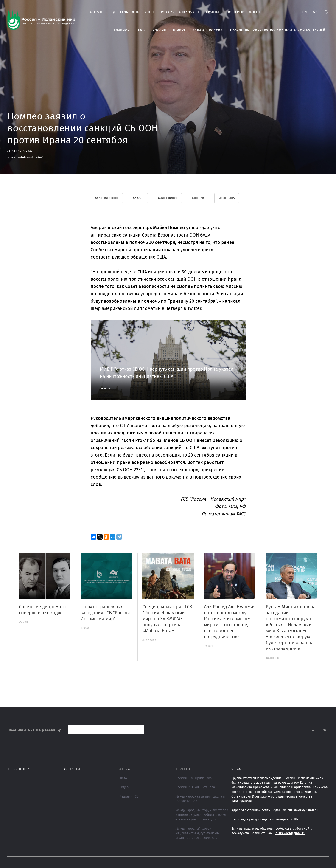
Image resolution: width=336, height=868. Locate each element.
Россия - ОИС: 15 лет (180, 12)
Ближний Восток (107, 198)
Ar (315, 12)
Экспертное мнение (244, 12)
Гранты (213, 12)
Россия (159, 31)
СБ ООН (138, 198)
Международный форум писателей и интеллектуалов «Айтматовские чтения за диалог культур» (202, 815)
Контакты (72, 769)
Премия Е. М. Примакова (194, 778)
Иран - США (227, 198)
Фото (123, 778)
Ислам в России (207, 31)
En (304, 12)
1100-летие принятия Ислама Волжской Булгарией (277, 31)
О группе (98, 12)
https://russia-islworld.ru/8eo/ (25, 157)
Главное (122, 31)
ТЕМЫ (141, 31)
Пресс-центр (18, 769)
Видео (124, 787)
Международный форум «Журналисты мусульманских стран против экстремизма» (197, 833)
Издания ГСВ (129, 797)
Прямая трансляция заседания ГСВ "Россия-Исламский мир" (106, 613)
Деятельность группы (134, 12)
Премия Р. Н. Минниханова (195, 787)
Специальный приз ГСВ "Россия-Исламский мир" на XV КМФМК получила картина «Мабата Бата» (167, 619)
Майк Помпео (168, 198)
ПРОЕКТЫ (183, 769)
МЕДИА (125, 769)
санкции (198, 198)
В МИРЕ (179, 31)
